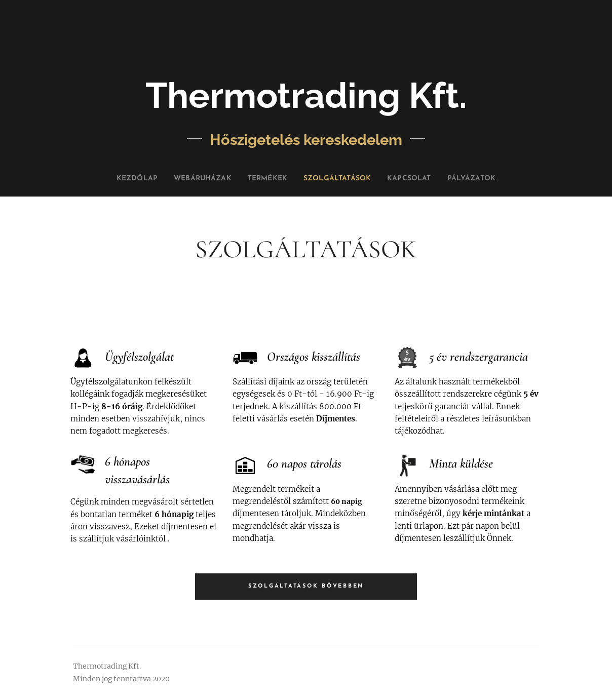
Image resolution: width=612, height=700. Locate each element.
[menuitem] (115, 179)
